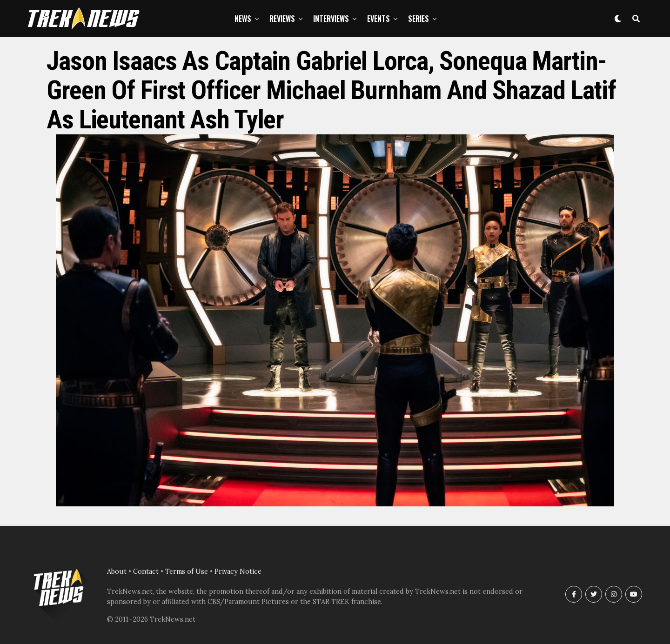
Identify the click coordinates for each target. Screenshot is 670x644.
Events (379, 19)
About (117, 571)
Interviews (331, 19)
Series (419, 19)
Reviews (282, 19)
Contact (146, 571)
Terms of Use (187, 571)
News (243, 19)
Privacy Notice (238, 571)
